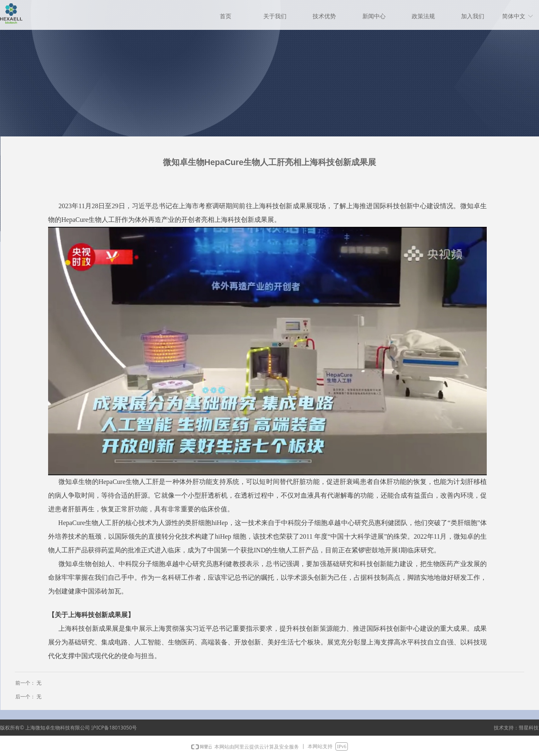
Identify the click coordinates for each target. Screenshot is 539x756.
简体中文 (514, 16)
